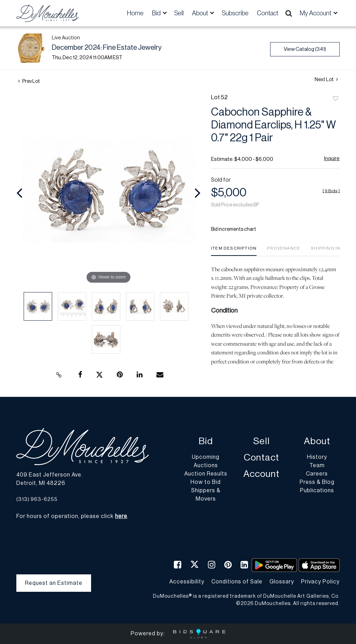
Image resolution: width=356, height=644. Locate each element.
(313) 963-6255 (37, 499)
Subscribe (235, 13)
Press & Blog (317, 482)
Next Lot (326, 80)
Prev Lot (29, 81)
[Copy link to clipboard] (59, 375)
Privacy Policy (320, 582)
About (317, 441)
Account (261, 474)
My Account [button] (316, 13)
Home (135, 13)
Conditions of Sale (237, 582)
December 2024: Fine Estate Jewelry (107, 48)
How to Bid (206, 482)
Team (317, 465)
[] (331, 191)
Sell (179, 13)
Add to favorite (335, 99)
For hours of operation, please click (72, 516)
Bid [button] (157, 13)
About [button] (200, 13)
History (317, 457)
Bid (206, 441)
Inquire (332, 159)
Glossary (282, 582)
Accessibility (187, 582)
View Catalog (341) (305, 49)
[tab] (234, 251)
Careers (317, 474)
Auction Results (206, 474)
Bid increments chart (234, 229)
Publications (317, 490)
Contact (268, 13)
